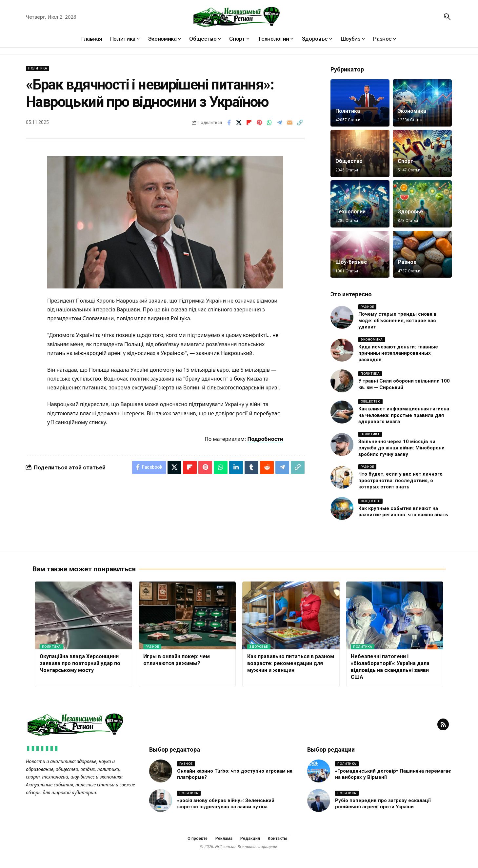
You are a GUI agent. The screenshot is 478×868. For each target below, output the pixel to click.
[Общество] (360, 153)
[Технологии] (360, 204)
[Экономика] (422, 103)
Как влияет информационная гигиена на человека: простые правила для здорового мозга (404, 415)
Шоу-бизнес (351, 262)
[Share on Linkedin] (236, 467)
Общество (349, 161)
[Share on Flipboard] (249, 123)
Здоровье (410, 212)
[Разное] (422, 254)
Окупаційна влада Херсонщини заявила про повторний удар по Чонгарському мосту (80, 664)
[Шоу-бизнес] (360, 254)
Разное (407, 262)
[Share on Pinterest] (259, 123)
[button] (447, 17)
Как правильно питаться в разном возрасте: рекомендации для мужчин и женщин (291, 664)
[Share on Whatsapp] (269, 123)
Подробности (265, 439)
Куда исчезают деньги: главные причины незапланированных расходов (398, 353)
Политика (38, 68)
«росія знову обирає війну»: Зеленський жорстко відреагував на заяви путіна (226, 804)
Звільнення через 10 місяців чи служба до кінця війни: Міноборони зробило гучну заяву (401, 448)
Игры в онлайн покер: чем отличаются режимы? (177, 661)
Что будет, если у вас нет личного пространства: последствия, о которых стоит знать (400, 480)
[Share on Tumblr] (251, 467)
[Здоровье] (422, 204)
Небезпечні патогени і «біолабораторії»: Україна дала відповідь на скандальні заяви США (390, 667)
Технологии (350, 212)
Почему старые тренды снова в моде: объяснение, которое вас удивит (398, 320)
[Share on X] (239, 123)
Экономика (412, 111)
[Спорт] (422, 153)
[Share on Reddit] (267, 467)
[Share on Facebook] (229, 123)
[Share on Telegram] (280, 123)
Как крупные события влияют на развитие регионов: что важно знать (403, 512)
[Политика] (360, 103)
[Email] (290, 123)
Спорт (406, 161)
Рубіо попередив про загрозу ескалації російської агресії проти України (383, 804)
